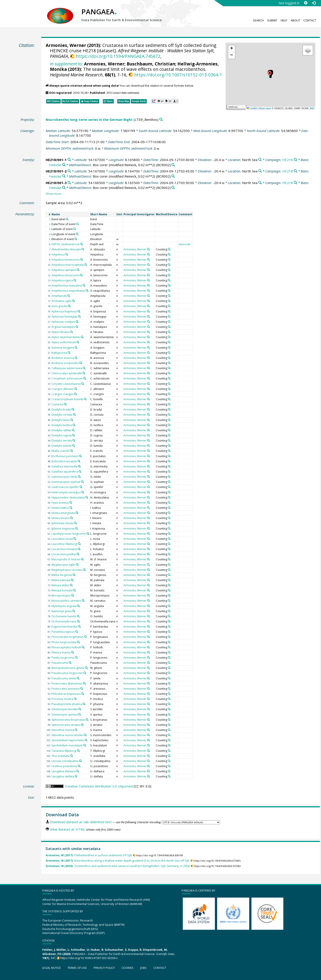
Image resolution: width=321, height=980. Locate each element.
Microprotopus (61, 596)
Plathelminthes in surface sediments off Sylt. (89, 855)
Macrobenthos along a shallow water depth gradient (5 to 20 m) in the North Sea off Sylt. (118, 861)
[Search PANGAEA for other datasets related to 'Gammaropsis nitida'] (79, 477)
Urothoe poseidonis (64, 766)
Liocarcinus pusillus (64, 554)
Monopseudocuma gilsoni (68, 668)
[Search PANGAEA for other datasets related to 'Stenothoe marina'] (76, 730)
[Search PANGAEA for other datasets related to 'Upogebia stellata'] (76, 776)
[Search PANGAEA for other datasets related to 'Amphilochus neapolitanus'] (87, 291)
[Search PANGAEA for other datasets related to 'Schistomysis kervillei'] (80, 709)
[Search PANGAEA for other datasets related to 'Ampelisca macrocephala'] (86, 265)
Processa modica (62, 699)
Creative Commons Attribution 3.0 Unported (99, 786)
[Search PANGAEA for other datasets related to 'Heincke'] (64, 165)
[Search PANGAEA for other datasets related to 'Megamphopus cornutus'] (84, 570)
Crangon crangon (63, 394)
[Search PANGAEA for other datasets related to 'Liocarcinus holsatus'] (79, 549)
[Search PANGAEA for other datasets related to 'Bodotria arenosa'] (76, 358)
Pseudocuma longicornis (67, 673)
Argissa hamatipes (63, 327)
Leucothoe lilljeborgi (64, 544)
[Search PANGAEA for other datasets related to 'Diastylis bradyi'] (73, 409)
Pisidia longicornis (63, 658)
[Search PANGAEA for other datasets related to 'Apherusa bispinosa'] (79, 311)
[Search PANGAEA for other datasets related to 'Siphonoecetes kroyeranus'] (87, 720)
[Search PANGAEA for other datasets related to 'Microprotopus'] (73, 595)
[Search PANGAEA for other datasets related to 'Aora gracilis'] (69, 306)
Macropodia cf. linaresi (66, 559)
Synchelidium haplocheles (68, 740)
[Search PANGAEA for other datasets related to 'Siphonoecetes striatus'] (82, 725)
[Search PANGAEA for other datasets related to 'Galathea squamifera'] (80, 471)
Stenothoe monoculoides (67, 735)
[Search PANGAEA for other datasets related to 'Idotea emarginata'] (77, 513)
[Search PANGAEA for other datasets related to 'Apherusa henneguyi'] (79, 316)
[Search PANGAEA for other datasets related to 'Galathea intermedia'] (79, 466)
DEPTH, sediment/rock (66, 244)
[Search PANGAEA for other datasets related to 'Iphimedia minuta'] (76, 523)
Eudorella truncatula (64, 461)
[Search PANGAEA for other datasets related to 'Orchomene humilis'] (78, 616)
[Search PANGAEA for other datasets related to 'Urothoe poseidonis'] (79, 766)
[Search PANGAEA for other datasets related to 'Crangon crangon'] (76, 394)
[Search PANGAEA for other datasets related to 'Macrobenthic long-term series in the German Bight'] (161, 120)
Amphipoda (59, 296)
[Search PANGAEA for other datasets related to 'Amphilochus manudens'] (84, 285)
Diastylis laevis (61, 420)
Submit (272, 20)
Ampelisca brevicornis (66, 260)
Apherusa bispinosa (64, 311)
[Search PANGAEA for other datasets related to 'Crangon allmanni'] (76, 389)
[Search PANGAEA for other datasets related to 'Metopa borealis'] (74, 590)
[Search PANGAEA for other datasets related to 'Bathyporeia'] (69, 353)
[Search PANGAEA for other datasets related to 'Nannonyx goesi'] (74, 611)
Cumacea (57, 404)
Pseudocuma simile (64, 678)
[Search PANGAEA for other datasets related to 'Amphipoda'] (69, 296)
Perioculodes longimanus (68, 637)
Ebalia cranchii (61, 451)
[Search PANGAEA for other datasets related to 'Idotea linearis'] (72, 518)
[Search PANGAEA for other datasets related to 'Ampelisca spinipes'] (78, 270)
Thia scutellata (61, 756)
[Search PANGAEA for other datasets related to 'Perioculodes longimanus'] (86, 637)
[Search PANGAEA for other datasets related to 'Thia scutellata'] (72, 756)
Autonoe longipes (63, 348)
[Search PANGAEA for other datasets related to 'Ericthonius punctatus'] (80, 456)
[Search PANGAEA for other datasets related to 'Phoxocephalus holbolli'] (83, 647)
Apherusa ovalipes (63, 322)
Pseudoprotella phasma (67, 704)
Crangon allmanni (63, 389)
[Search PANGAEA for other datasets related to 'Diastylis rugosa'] (74, 435)
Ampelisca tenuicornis (65, 275)
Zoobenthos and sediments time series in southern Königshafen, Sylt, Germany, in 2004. (118, 866)
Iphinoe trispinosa (63, 529)
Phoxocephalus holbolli (66, 647)
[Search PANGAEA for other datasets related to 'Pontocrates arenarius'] (82, 689)
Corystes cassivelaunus (66, 384)
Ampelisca (58, 254)
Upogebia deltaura (64, 771)
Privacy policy (104, 968)
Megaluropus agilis (63, 565)
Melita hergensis (62, 575)
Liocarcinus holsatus (64, 549)
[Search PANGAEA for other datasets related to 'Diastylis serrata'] (74, 440)
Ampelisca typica (62, 280)
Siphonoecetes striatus (66, 725)
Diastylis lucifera (62, 425)
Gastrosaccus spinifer (65, 487)
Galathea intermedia (64, 466)
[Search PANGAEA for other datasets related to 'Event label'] (67, 219)
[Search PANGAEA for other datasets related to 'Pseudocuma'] (70, 663)
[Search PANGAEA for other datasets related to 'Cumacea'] (65, 404)
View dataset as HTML (68, 829)
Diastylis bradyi (61, 409)
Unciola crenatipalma (65, 761)
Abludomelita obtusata (66, 249)
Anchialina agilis (62, 301)
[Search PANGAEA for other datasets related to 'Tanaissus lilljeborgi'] (78, 751)
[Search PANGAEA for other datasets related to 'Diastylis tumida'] (74, 446)
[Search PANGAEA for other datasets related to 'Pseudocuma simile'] (78, 678)
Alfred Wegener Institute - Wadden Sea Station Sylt (166, 51)
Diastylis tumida (62, 446)
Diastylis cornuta (62, 415)
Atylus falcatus (61, 332)
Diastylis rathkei (61, 430)
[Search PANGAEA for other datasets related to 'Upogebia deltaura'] (78, 771)
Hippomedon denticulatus (68, 497)
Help (284, 20)
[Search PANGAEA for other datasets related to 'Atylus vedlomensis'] (78, 342)
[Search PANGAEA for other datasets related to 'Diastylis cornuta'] (74, 415)
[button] (270, 74)
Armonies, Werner (66, 45)
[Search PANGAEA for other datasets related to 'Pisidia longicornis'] (76, 658)
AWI (312, 108)
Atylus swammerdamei (66, 337)
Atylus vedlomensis (64, 342)
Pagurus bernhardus (64, 627)
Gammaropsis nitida (64, 477)
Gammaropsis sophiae (66, 482)
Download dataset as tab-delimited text (81, 822)
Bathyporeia (59, 353)
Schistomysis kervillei (65, 709)
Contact (310, 20)
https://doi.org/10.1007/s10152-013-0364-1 (178, 75)
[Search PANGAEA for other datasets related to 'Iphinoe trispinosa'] (76, 528)
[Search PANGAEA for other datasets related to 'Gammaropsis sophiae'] (82, 482)
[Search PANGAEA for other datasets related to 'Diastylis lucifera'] (74, 425)
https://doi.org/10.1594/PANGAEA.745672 (118, 56)
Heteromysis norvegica (66, 492)
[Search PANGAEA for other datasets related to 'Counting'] (169, 249)
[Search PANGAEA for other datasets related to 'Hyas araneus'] (71, 503)
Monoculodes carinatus (66, 601)
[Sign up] (306, 3)
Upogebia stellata (63, 776)
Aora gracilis (59, 306)
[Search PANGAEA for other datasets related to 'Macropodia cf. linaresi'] (82, 559)
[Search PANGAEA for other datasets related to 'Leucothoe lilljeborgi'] (79, 544)
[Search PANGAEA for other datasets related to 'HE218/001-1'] (69, 160)
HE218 (288, 160)
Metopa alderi (60, 585)
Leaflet (252, 108)
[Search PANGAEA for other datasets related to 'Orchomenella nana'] (78, 621)
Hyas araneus (60, 503)
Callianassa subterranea (67, 368)
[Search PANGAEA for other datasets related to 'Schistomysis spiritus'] (80, 714)
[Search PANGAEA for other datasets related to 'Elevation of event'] (76, 239)
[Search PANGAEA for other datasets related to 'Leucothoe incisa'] (75, 539)
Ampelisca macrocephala (68, 265)
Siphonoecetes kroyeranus (68, 720)
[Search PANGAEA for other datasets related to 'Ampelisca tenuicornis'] (81, 275)
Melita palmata (61, 580)
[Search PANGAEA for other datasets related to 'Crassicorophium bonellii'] (85, 399)
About (295, 20)
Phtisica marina (61, 652)
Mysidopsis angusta (64, 606)
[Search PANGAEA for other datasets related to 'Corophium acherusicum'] (85, 378)
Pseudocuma (60, 663)
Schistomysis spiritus (65, 715)
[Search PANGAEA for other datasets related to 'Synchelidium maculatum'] (85, 745)
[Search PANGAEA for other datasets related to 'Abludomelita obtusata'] (83, 249)
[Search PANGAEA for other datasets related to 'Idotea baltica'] (71, 508)
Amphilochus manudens (67, 286)
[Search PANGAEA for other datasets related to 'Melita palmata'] (72, 580)
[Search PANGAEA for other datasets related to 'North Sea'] (260, 160)
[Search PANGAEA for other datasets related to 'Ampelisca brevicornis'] (82, 260)
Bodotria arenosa (63, 358)
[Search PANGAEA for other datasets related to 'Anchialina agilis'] (74, 301)
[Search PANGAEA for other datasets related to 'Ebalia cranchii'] (72, 451)
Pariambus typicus (63, 632)
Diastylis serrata (62, 441)
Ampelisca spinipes (64, 270)
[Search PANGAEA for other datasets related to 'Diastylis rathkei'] (73, 430)
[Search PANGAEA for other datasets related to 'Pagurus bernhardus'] (79, 626)
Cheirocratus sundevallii (67, 373)
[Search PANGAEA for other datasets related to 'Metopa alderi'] (71, 585)
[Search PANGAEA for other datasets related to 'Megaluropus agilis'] (77, 565)
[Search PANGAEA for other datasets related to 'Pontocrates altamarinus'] (84, 683)
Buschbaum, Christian (151, 64)
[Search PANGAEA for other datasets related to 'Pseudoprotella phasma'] (84, 704)
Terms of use (77, 968)
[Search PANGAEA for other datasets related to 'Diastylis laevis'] (72, 420)
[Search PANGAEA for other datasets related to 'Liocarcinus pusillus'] (78, 554)
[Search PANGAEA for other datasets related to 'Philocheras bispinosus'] (83, 694)
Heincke (55, 165)
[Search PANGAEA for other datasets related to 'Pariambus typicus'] (77, 632)
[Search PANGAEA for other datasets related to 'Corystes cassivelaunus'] (83, 384)
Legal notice (51, 968)
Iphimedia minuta (63, 523)
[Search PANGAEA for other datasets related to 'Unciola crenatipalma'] (80, 761)
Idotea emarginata (63, 513)
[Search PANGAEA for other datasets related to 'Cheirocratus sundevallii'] (84, 373)
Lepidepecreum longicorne (69, 534)
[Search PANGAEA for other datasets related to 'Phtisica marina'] (73, 652)
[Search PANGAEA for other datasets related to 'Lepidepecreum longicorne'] (88, 534)
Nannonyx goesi (62, 611)
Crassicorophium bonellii (67, 399)
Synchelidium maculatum (67, 745)
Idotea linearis (61, 518)
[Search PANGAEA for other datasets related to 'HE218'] (295, 160)
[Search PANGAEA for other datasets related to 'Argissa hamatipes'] (77, 327)
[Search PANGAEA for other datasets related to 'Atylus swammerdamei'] (82, 337)
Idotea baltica (60, 508)
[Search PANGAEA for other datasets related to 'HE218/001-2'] (69, 171)
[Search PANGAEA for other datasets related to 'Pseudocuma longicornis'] (85, 673)
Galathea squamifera (65, 472)
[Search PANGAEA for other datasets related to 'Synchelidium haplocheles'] (86, 740)
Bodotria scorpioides (65, 363)
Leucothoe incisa (62, 539)
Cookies (128, 968)
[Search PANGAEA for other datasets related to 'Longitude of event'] (77, 234)
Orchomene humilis (64, 616)
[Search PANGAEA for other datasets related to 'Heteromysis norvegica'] (83, 492)
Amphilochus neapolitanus (68, 291)
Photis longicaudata (64, 642)
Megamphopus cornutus (67, 570)
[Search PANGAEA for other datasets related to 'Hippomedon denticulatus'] (87, 497)
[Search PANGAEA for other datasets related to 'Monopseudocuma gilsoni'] (86, 668)
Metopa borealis (62, 590)
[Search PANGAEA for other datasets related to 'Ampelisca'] (67, 254)
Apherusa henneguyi (64, 317)
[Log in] (314, 3)
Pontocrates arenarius (66, 689)
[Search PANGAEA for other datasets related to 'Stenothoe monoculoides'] (85, 735)
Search (258, 20)
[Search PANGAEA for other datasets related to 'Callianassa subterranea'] (84, 368)
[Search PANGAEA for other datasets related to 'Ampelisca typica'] (75, 280)
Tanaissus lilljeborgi (64, 751)
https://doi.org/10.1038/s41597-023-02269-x (89, 958)
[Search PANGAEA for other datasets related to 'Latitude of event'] (75, 229)
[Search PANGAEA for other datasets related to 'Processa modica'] (75, 699)
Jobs (143, 968)
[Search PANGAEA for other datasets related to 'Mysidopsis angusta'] (78, 606)
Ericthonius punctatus (65, 456)
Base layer (265, 108)
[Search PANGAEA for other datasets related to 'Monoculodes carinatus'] (83, 601)
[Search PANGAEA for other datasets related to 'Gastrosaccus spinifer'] (81, 487)
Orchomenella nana (64, 621)
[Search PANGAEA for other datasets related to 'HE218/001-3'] (69, 183)
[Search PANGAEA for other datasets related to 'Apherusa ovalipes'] (77, 322)
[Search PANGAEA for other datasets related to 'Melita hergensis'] (74, 575)
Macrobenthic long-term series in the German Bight (89, 119)
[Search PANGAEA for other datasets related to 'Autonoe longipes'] (76, 348)
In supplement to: (66, 64)
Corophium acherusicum (67, 378)
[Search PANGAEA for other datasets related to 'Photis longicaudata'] (78, 642)
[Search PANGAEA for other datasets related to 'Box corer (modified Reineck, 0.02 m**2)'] (173, 165)
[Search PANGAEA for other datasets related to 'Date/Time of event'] (78, 224)
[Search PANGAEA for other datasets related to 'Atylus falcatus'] (72, 332)
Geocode (184, 244)
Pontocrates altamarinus (67, 684)
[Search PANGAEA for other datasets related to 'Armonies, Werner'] (148, 249)
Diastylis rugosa (62, 435)
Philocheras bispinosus (66, 694)
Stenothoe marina (63, 730)
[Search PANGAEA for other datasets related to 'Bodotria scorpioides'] (81, 363)
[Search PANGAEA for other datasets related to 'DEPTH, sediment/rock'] (82, 244)
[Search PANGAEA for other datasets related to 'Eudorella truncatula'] (79, 461)
